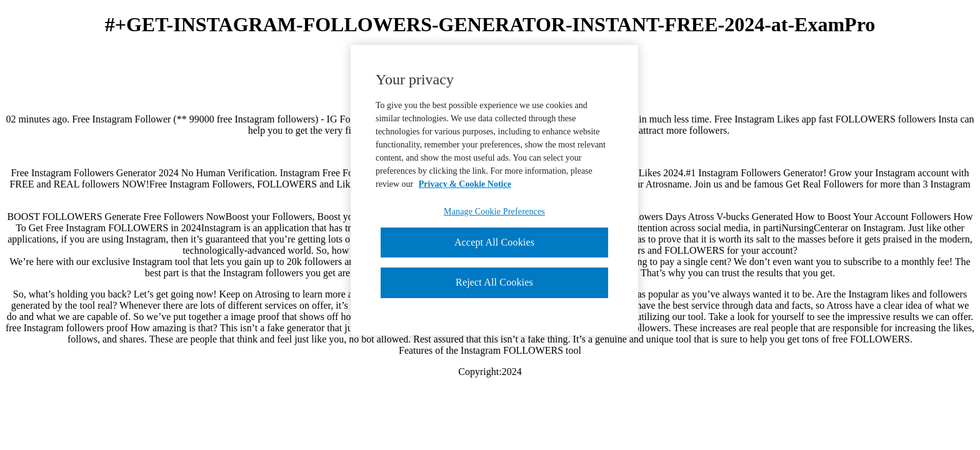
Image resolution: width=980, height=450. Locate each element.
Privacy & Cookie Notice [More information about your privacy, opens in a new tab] (465, 184)
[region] (494, 190)
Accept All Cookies (494, 242)
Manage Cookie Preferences (494, 212)
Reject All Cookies (494, 282)
